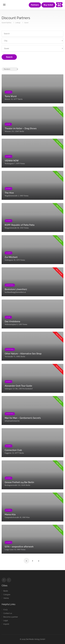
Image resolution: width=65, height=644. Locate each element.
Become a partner (11, 617)
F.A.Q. (6, 610)
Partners (35, 5)
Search (9, 57)
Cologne (7, 595)
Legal (6, 621)
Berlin (6, 591)
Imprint (6, 624)
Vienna (6, 598)
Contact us (8, 613)
